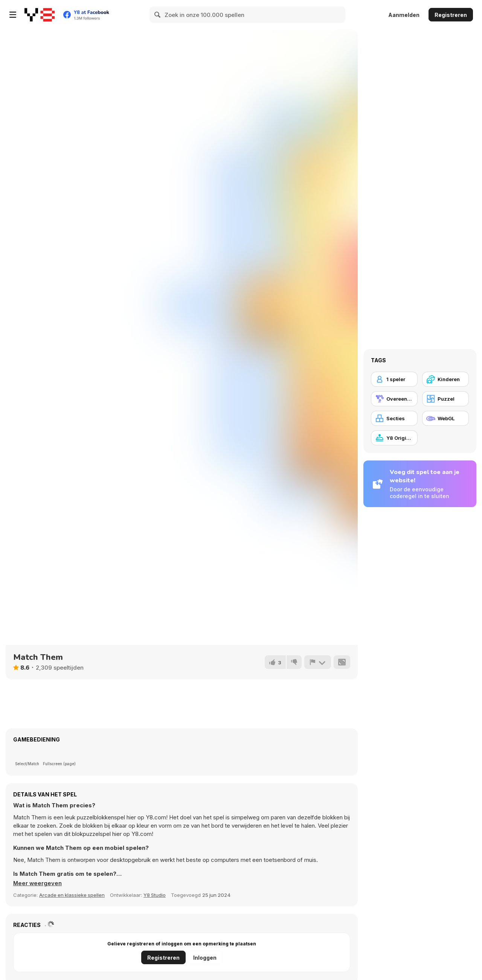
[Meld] (317, 662)
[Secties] (394, 418)
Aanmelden (404, 15)
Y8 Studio (155, 895)
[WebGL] (445, 418)
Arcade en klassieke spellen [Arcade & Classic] (72, 895)
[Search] (158, 15)
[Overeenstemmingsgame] (394, 399)
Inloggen (205, 958)
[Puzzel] (445, 399)
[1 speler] (394, 379)
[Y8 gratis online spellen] (40, 15)
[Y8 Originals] (394, 438)
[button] (38, 883)
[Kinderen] (445, 379)
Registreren (451, 15)
